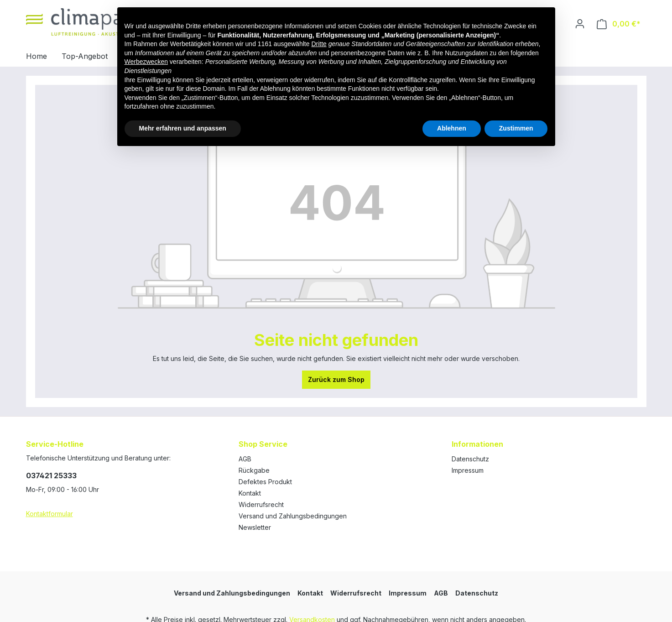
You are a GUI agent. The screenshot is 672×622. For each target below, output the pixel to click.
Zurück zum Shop (336, 379)
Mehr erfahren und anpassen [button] (183, 128)
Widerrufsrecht (261, 504)
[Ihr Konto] (580, 24)
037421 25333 (51, 476)
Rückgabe (254, 470)
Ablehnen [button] (452, 128)
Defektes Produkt (265, 482)
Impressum (468, 470)
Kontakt (250, 493)
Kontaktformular (49, 514)
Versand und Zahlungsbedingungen (293, 516)
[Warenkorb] (619, 24)
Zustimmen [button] (516, 128)
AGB (245, 459)
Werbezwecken (146, 62)
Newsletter (255, 527)
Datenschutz (470, 459)
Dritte (319, 44)
